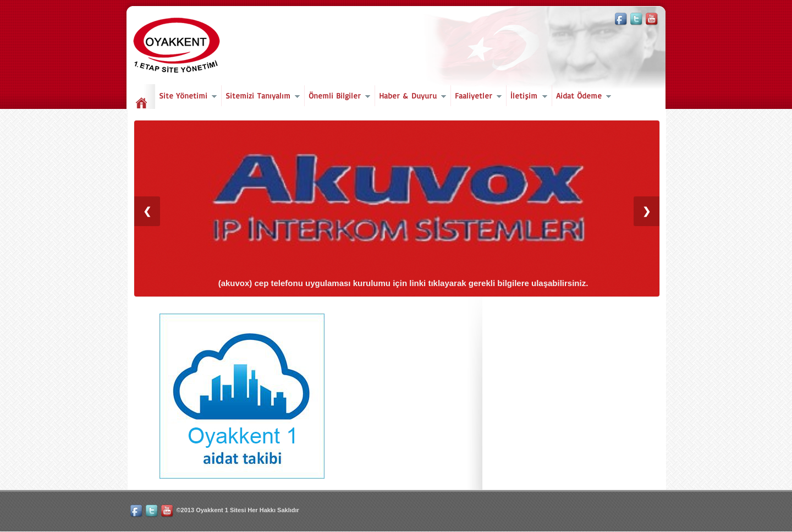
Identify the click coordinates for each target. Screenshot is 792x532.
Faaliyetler (476, 97)
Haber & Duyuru (411, 97)
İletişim (527, 97)
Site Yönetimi (186, 97)
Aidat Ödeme (582, 97)
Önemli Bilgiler (337, 97)
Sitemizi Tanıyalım (261, 97)
